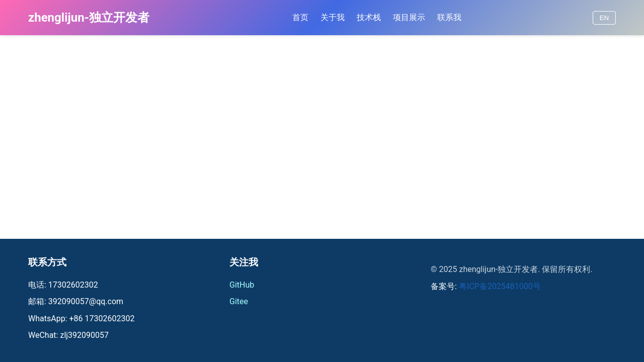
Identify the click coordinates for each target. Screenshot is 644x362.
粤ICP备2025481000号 (500, 286)
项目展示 (409, 17)
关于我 (333, 17)
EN (605, 18)
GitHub (242, 285)
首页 (300, 17)
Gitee (239, 301)
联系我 (449, 17)
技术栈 (369, 17)
